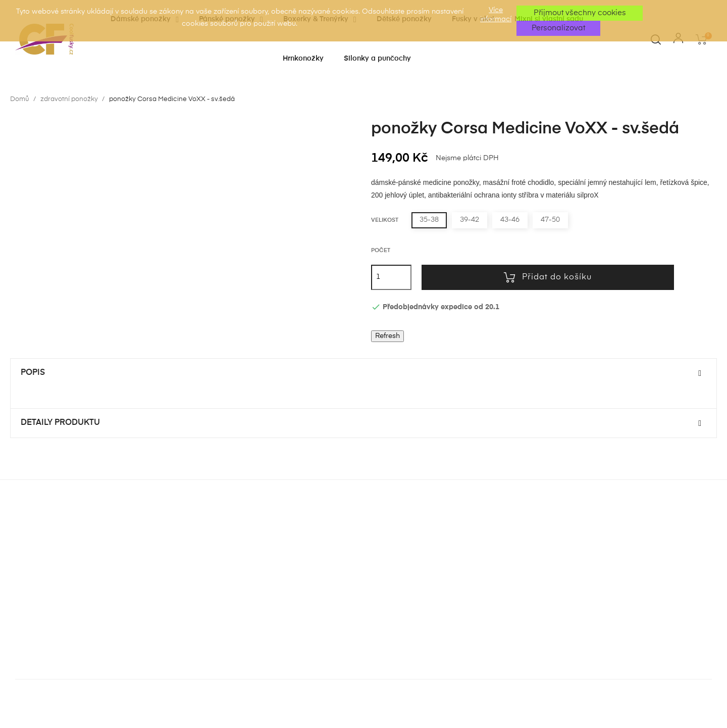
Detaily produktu (60, 423)
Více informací (496, 15)
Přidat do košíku (548, 277)
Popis (33, 373)
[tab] (363, 373)
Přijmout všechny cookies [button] (580, 13)
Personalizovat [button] (558, 28)
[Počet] (391, 277)
